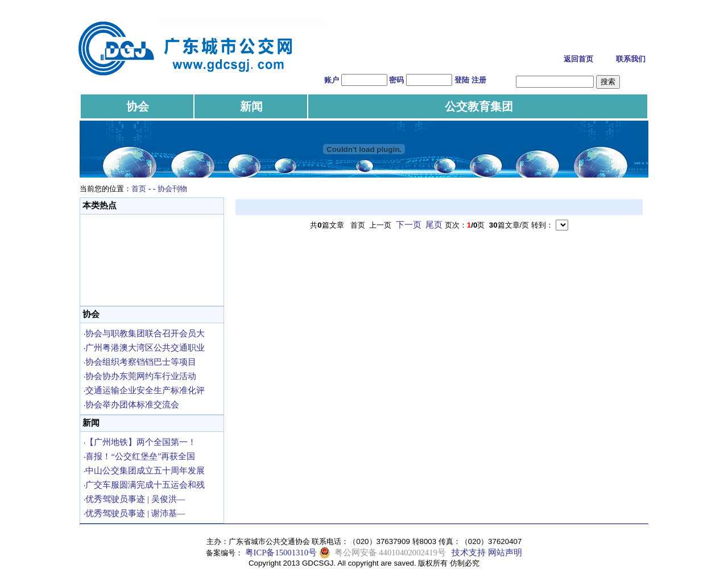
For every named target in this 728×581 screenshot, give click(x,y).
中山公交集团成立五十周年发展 (145, 471)
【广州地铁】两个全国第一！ (141, 442)
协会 (138, 106)
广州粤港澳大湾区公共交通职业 (145, 348)
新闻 (251, 106)
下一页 (409, 225)
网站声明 (505, 553)
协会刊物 (172, 189)
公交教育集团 (479, 106)
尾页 (434, 225)
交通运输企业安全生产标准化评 (145, 390)
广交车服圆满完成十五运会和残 (145, 485)
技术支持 (469, 553)
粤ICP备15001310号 (281, 553)
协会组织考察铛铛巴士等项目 (141, 362)
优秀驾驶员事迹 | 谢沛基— (135, 513)
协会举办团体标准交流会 (132, 405)
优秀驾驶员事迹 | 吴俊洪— (135, 499)
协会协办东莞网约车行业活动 (141, 376)
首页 (139, 189)
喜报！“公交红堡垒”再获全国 (140, 456)
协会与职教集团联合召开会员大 (145, 333)
